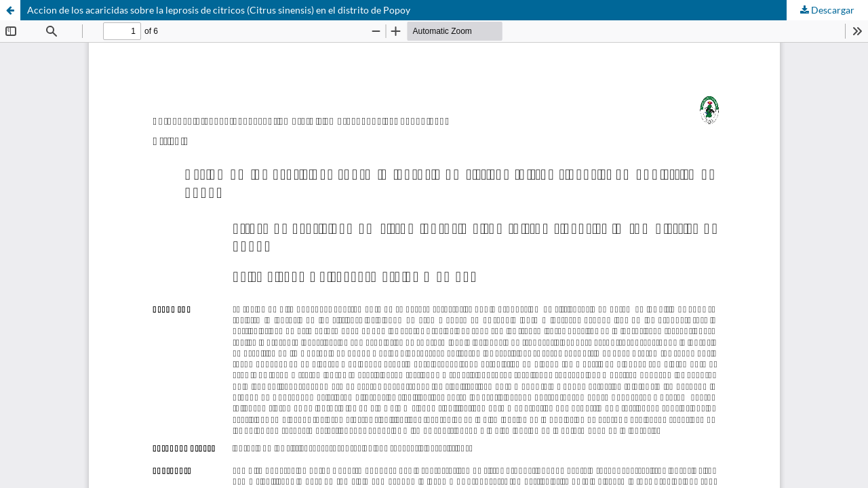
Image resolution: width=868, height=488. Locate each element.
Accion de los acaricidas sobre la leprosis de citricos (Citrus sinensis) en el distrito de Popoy (219, 10)
